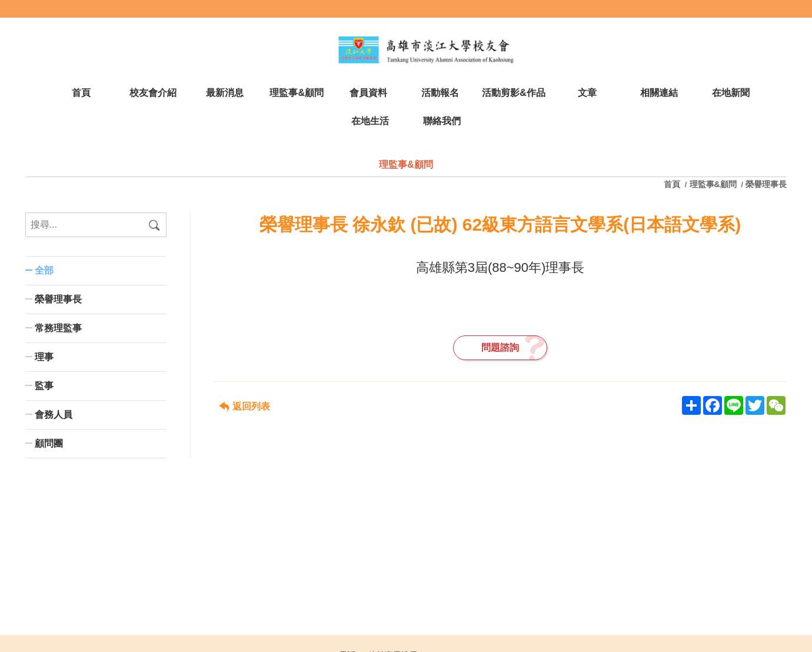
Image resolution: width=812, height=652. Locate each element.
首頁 (673, 184)
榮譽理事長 (766, 184)
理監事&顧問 (713, 184)
